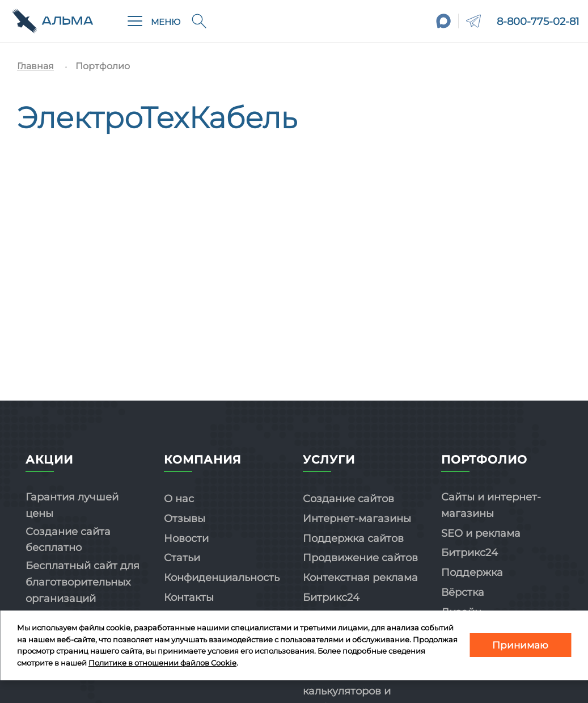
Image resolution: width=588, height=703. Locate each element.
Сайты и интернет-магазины (491, 505)
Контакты (189, 597)
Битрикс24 (331, 597)
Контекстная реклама (360, 578)
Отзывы (185, 519)
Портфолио (484, 460)
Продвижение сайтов (360, 558)
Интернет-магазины (357, 519)
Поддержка (472, 572)
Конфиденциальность (222, 578)
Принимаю (520, 645)
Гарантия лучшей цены (72, 505)
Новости (186, 538)
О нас (179, 499)
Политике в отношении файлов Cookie (162, 663)
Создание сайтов (348, 499)
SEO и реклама (481, 533)
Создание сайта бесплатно (68, 540)
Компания (203, 460)
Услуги (329, 460)
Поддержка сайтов (353, 538)
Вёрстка (463, 592)
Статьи (182, 558)
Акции (49, 460)
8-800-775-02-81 (538, 22)
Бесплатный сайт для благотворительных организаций (83, 582)
